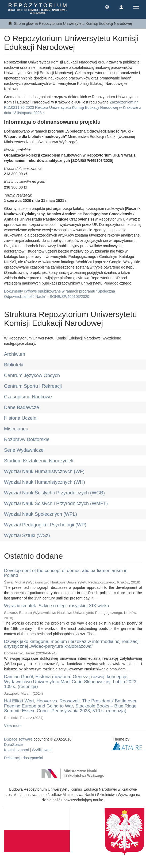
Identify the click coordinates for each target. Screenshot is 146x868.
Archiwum (15, 354)
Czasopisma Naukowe (28, 397)
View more (13, 726)
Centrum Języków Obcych (32, 375)
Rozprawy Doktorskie (27, 439)
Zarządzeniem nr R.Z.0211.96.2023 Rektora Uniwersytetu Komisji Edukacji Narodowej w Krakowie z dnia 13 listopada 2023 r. (73, 107)
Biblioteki (14, 365)
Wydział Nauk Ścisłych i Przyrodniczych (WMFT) (56, 503)
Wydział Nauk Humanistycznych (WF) (44, 471)
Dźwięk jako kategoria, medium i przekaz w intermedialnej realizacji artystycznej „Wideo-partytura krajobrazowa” (72, 644)
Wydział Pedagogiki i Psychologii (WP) (45, 525)
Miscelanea (16, 429)
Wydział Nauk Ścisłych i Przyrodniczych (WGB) (54, 493)
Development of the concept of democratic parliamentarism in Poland (66, 573)
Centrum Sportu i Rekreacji (33, 386)
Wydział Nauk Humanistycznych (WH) (45, 482)
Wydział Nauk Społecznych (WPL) (41, 514)
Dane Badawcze (22, 407)
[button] (107, 7)
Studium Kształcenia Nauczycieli (39, 461)
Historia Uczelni (21, 418)
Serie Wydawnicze (24, 450)
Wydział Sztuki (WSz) (27, 535)
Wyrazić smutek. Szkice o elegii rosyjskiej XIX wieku (57, 606)
